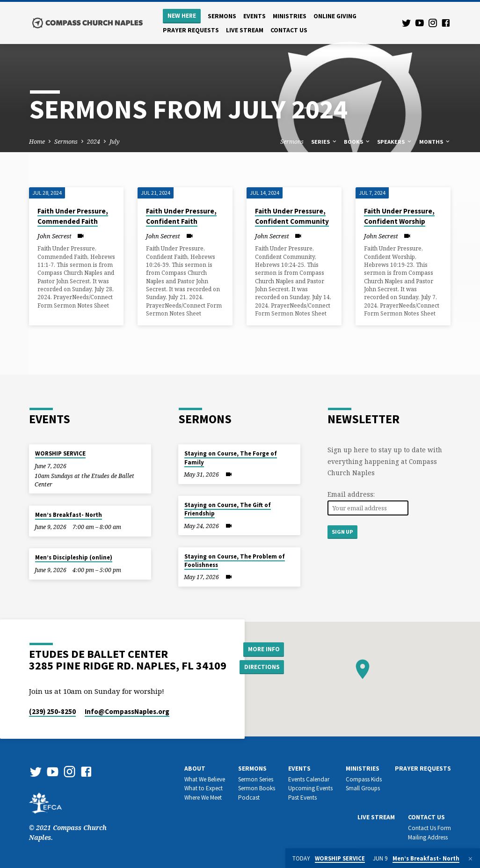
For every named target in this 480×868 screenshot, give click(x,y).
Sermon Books (257, 788)
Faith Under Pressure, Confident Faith (181, 216)
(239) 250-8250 (52, 711)
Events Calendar (309, 779)
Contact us (289, 30)
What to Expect (204, 788)
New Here (182, 16)
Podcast (249, 798)
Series (324, 142)
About (195, 769)
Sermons (222, 16)
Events (255, 16)
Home (37, 142)
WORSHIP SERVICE (60, 453)
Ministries (290, 16)
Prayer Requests (191, 30)
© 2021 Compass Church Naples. (68, 823)
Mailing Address (428, 837)
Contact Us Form (429, 828)
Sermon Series (256, 779)
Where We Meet (203, 798)
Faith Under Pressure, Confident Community (292, 216)
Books (357, 142)
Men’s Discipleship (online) (74, 557)
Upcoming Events (310, 788)
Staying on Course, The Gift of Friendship (228, 509)
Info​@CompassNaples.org (127, 711)
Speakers (395, 142)
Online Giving (335, 16)
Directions (263, 667)
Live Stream (245, 30)
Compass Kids (364, 779)
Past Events (302, 798)
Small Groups (363, 788)
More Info (263, 648)
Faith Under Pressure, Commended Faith (73, 216)
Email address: (351, 494)
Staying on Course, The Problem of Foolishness (235, 561)
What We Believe (205, 779)
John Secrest (55, 236)
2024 (94, 142)
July (115, 142)
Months (435, 142)
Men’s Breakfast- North (69, 515)
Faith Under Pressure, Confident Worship (399, 216)
